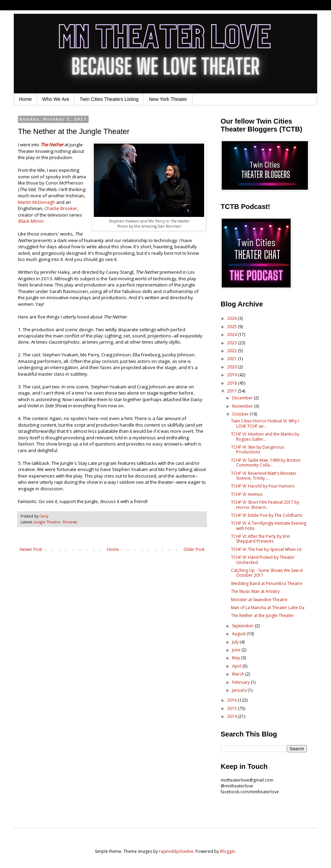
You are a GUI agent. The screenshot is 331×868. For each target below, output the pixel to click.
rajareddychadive (176, 851)
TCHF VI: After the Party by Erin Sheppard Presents (260, 539)
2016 (233, 700)
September (243, 626)
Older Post (194, 549)
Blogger (228, 851)
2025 (233, 327)
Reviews (70, 522)
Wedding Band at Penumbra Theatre (267, 583)
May (237, 658)
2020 (233, 367)
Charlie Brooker (61, 208)
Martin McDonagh (37, 202)
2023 (233, 343)
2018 (233, 383)
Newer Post (31, 549)
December (243, 398)
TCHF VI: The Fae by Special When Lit (266, 549)
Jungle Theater (47, 522)
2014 (233, 716)
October (241, 414)
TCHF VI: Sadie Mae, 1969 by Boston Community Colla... (266, 463)
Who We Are (56, 99)
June (237, 650)
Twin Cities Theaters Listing (109, 99)
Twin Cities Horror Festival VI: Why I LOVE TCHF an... (265, 423)
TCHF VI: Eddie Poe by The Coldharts (267, 515)
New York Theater (168, 99)
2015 (233, 708)
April (237, 666)
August (239, 634)
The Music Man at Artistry (255, 591)
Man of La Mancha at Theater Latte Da (268, 608)
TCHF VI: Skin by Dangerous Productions (258, 449)
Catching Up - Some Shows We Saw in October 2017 (267, 573)
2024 (233, 334)
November (243, 406)
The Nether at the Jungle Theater (262, 615)
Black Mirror (31, 221)
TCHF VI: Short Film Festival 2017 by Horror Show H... (265, 505)
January (240, 690)
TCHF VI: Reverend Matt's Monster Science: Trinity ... (264, 476)
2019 (233, 375)
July (236, 642)
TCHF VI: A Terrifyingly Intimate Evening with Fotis (269, 526)
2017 (233, 391)
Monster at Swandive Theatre (259, 600)
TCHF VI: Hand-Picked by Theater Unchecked (263, 560)
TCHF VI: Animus (247, 494)
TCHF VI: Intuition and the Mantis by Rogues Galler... (265, 436)
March (239, 674)
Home (25, 99)
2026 (233, 318)
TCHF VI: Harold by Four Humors (263, 486)
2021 (233, 359)
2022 (233, 351)
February (241, 682)
